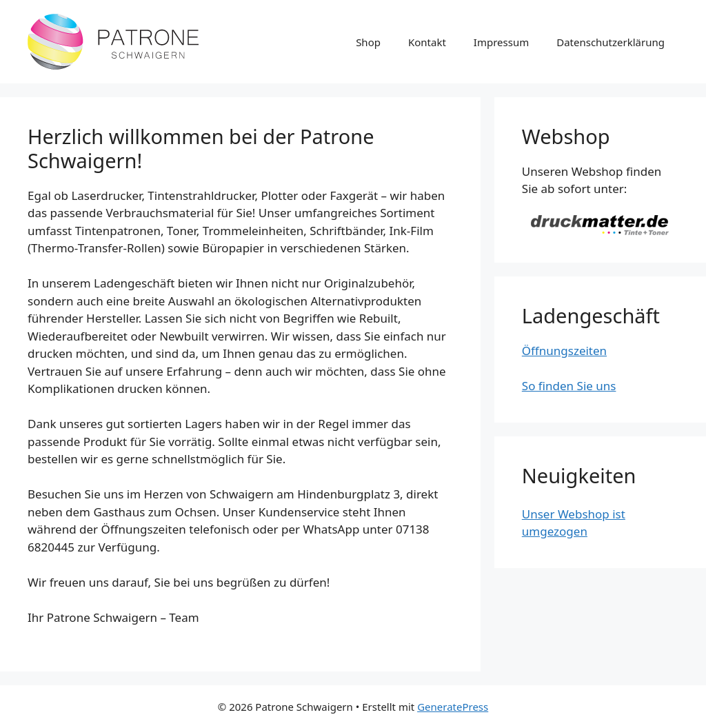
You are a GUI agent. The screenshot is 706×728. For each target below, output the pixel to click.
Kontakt (427, 42)
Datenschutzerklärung (611, 42)
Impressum (501, 42)
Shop (368, 42)
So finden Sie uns (569, 386)
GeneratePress (453, 707)
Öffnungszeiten (564, 351)
